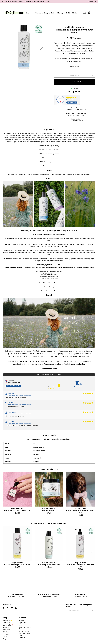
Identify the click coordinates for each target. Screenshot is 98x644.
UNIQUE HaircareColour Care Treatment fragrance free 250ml (80, 565)
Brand (28, 439)
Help (20, 625)
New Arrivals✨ (8, 620)
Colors (5, 637)
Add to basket (74, 82)
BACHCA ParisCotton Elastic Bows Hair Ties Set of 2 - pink (80, 511)
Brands (29, 13)
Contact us (22, 637)
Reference (47, 439)
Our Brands (7, 634)
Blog (4, 639)
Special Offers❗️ (8, 625)
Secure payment (24, 631)
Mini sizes (6, 627)
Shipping (21, 620)
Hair (53, 13)
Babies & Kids (72, 13)
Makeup (60, 13)
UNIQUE (36, 351)
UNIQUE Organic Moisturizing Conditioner (78, 174)
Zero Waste (7, 630)
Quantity (73, 75)
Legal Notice (23, 623)
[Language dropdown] (92, 2)
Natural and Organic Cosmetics (25, 628)
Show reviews (72, 103)
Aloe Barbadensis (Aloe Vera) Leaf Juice (29, 134)
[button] (42, 47)
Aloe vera (7, 251)
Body (46, 13)
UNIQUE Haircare (74, 27)
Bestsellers (6, 623)
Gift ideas (6, 632)
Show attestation (13, 386)
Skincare (38, 13)
